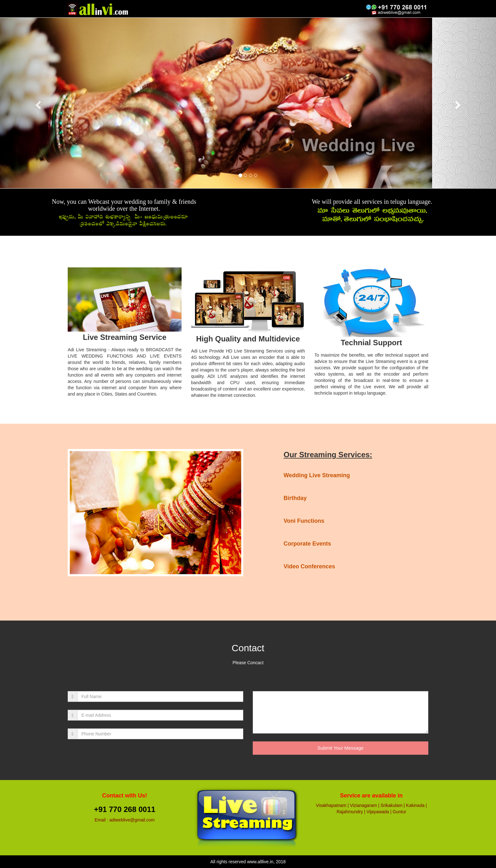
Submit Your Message (341, 748)
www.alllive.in (260, 862)
